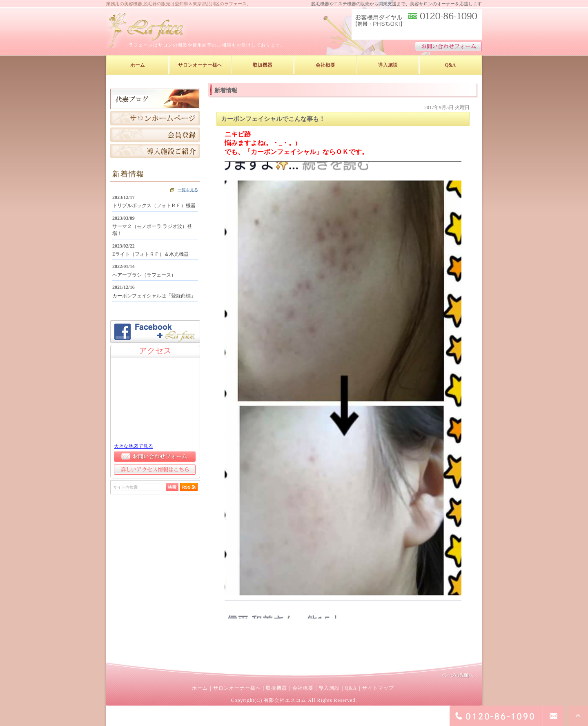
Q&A (351, 688)
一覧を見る (188, 190)
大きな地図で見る (134, 446)
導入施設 (329, 688)
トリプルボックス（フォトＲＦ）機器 (154, 206)
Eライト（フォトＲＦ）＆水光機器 (150, 254)
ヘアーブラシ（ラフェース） (144, 275)
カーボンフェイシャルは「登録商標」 (154, 296)
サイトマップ (378, 688)
